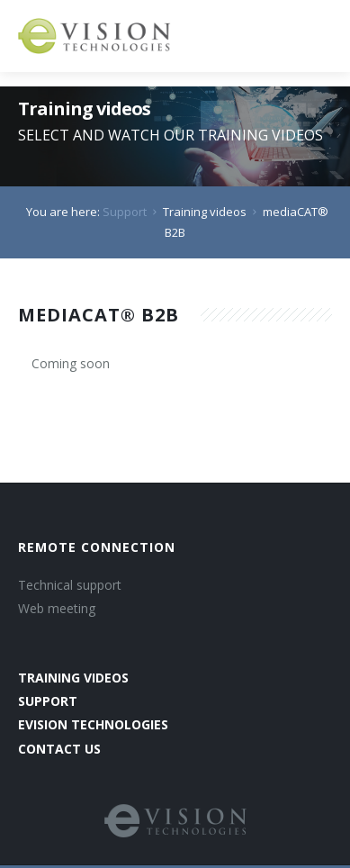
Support (125, 212)
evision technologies (93, 724)
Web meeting (57, 608)
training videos (73, 678)
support (48, 701)
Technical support (70, 585)
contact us (59, 749)
